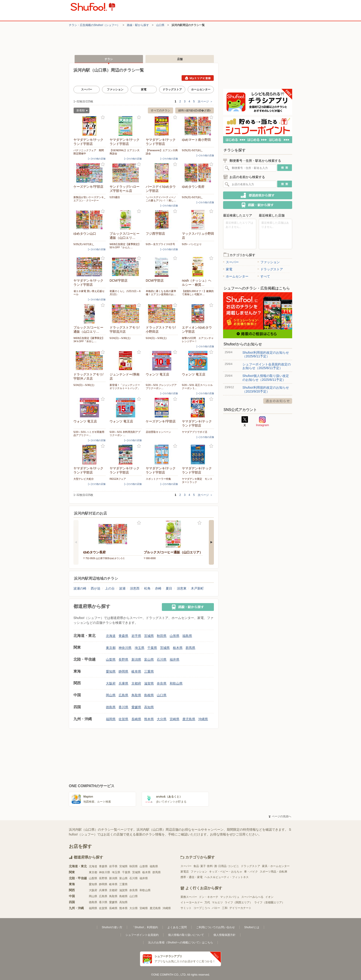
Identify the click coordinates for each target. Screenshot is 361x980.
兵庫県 (123, 683)
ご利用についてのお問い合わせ (215, 927)
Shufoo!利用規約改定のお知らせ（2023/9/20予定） (266, 389)
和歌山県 (176, 683)
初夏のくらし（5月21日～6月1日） (125, 293)
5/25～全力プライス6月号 (160, 244)
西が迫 (96, 588)
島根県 (149, 695)
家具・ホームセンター (276, 866)
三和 (225, 908)
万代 (207, 902)
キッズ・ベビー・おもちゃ (226, 872)
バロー (216, 908)
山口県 (160, 25)
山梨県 (111, 659)
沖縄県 (203, 719)
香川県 (123, 707)
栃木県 (178, 648)
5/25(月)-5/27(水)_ (192, 150)
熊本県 (149, 719)
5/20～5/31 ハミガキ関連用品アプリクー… (89, 434)
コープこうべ (202, 908)
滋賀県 (149, 683)
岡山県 (111, 695)
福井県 (175, 659)
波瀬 (122, 588)
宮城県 (149, 636)
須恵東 (182, 588)
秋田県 (162, 636)
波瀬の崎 (80, 588)
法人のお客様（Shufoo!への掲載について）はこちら (180, 942)
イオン (269, 897)
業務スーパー (189, 897)
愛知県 (111, 671)
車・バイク (251, 872)
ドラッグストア (172, 90)
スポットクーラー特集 (158, 479)
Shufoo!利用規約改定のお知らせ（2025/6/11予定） (266, 354)
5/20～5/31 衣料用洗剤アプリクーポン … (125, 434)
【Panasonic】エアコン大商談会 (162, 152)
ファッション (115, 90)
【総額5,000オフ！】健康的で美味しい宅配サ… (198, 293)
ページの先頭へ (280, 816)
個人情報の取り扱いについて (186, 935)
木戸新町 (197, 588)
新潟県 (136, 659)
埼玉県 (140, 648)
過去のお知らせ (278, 401)
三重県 (149, 671)
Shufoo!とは (252, 927)
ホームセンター (201, 90)
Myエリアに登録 (198, 78)
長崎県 (136, 719)
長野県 (123, 659)
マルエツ (217, 902)
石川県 (162, 659)
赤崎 (158, 588)
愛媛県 (136, 707)
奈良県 (162, 683)
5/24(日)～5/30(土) (120, 338)
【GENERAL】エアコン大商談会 (125, 152)
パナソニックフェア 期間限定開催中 (89, 152)
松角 (147, 588)
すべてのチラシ (160, 110)
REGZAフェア (118, 479)
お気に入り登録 (103, 117)
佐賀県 (123, 719)
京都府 (136, 683)
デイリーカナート (240, 908)
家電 (144, 90)
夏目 (169, 588)
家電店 (185, 872)
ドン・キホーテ (209, 897)
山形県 (175, 636)
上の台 (110, 588)
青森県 (123, 636)
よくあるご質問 (177, 927)
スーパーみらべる (252, 897)
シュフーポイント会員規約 (142, 935)
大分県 (162, 719)
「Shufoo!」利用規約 (145, 927)
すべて (264, 276)
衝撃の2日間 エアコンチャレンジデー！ (198, 340)
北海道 (111, 636)
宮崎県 (175, 719)
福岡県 (111, 719)
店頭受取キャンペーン (158, 432)
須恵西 (135, 588)
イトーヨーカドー (192, 902)
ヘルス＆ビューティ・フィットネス (227, 877)
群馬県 (190, 648)
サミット (186, 908)
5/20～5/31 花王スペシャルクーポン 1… (197, 387)
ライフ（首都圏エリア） (269, 902)
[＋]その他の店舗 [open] (97, 159)
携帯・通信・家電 (192, 877)
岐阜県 (136, 671)
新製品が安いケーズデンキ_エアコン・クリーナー (89, 199)
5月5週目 (115, 197)
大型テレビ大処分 (84, 479)
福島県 (187, 636)
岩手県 (136, 636)
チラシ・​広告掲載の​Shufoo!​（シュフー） (94, 25)
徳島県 (111, 707)
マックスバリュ (230, 897)
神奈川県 (125, 648)
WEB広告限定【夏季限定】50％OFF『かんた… (125, 246)
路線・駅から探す (138, 25)
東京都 (111, 648)
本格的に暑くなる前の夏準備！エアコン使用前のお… (161, 293)
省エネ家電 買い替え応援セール (89, 293)
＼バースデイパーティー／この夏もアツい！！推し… (161, 199)
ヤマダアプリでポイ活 (195, 432)
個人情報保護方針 (224, 935)
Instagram (262, 422)
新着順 (81, 111)
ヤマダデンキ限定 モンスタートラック (197, 480)
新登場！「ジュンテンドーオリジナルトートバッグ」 (125, 387)
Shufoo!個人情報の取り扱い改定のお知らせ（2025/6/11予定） (266, 378)
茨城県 (165, 648)
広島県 (123, 695)
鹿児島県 (189, 719)
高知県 (149, 707)
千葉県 (152, 648)
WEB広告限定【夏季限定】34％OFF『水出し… (89, 340)
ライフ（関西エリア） (239, 902)
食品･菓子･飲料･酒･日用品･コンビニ (216, 866)
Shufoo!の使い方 (112, 927)
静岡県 (123, 671)
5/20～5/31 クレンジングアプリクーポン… (161, 387)
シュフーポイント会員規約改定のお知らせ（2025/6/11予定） (267, 366)
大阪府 (111, 683)
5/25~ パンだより (192, 244)
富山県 (149, 659)
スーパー (87, 90)
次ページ (205, 101)
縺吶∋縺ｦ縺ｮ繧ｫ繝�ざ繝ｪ (195, 110)
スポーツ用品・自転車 (274, 872)
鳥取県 (136, 695)
